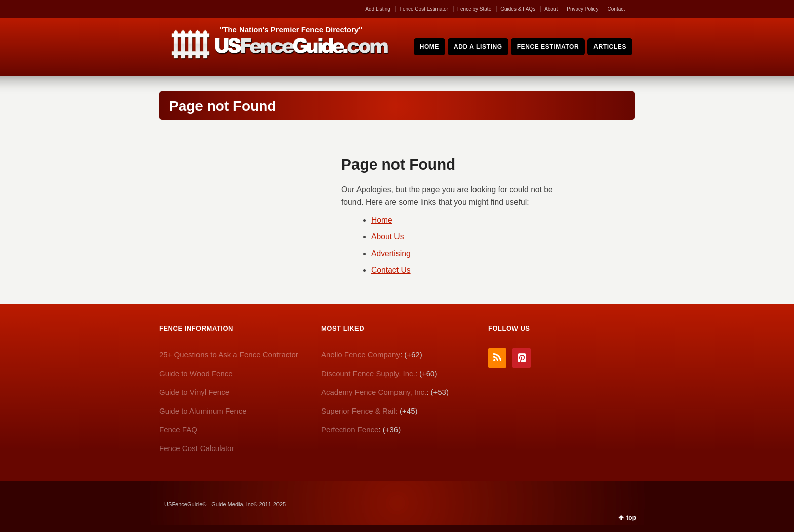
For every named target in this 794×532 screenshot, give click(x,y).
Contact (616, 9)
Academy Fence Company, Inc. (374, 392)
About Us (388, 237)
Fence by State (474, 9)
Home (382, 220)
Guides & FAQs (518, 9)
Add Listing (378, 9)
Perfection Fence (350, 429)
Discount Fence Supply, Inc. (368, 373)
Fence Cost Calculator (196, 448)
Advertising (391, 253)
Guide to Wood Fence (196, 373)
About (551, 9)
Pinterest (522, 358)
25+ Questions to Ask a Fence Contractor (229, 355)
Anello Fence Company (361, 355)
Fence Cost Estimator (424, 9)
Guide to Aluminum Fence (203, 411)
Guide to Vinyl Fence (194, 392)
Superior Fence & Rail (358, 411)
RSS (497, 358)
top (631, 518)
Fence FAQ (178, 429)
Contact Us (391, 270)
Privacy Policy (582, 9)
